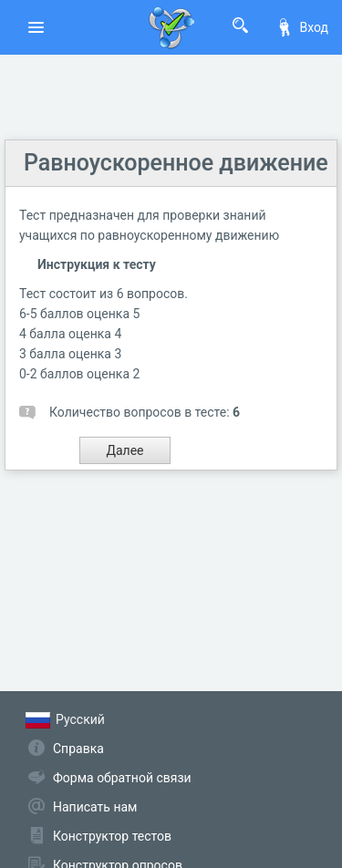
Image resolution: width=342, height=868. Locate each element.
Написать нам (95, 807)
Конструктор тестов (112, 836)
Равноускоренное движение (176, 163)
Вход (302, 27)
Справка (78, 749)
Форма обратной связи (122, 778)
